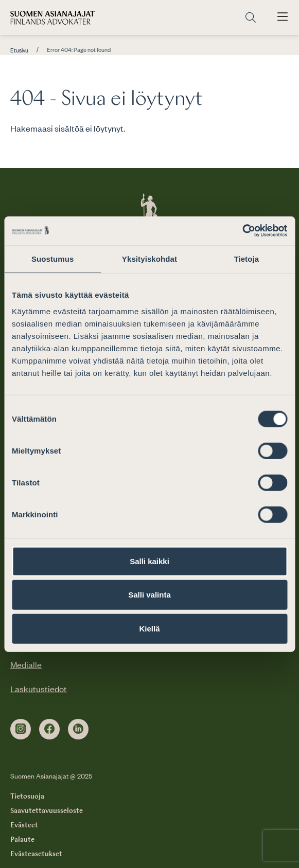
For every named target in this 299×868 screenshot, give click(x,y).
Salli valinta (150, 595)
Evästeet (24, 825)
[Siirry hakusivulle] (251, 18)
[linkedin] (78, 729)
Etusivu (19, 50)
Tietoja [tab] (246, 258)
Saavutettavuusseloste (47, 811)
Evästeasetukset (36, 854)
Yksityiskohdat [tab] (150, 258)
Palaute (22, 840)
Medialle (26, 664)
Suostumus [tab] (53, 258)
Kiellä (149, 628)
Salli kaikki (150, 561)
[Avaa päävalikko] (283, 17)
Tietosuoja (27, 797)
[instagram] (21, 729)
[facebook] (49, 729)
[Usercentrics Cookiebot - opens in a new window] (242, 231)
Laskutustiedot (39, 689)
